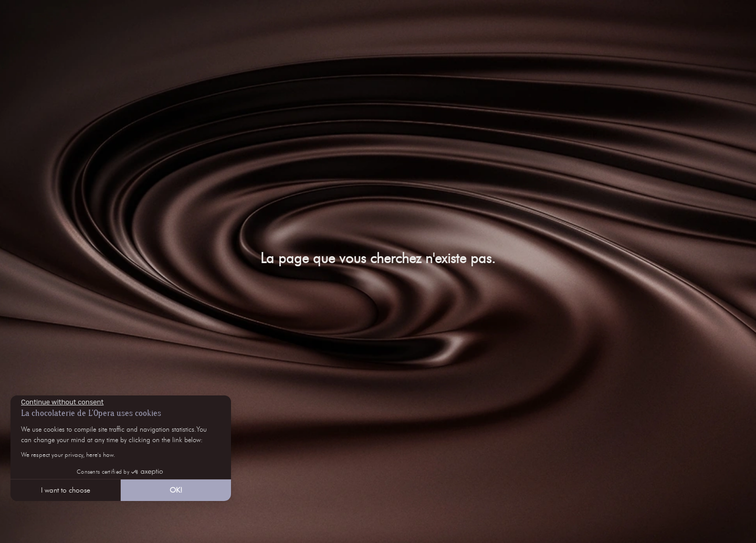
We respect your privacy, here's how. (68, 455)
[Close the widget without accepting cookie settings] (62, 402)
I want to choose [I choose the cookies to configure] (66, 490)
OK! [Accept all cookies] (176, 490)
